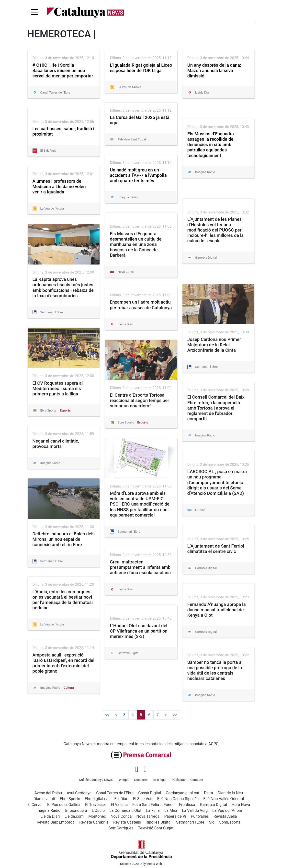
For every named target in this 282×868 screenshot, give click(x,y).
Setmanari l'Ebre (190, 822)
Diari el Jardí (44, 799)
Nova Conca (121, 816)
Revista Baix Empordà (56, 822)
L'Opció (98, 810)
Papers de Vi (175, 816)
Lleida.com (74, 816)
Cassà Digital (150, 793)
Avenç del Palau (48, 793)
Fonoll (169, 805)
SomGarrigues (121, 828)
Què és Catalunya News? (96, 780)
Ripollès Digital (158, 822)
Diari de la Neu (230, 793)
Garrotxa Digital (213, 805)
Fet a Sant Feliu (146, 805)
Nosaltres (141, 780)
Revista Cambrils (94, 822)
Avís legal (159, 780)
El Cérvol (35, 805)
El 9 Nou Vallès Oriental (224, 799)
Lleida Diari (50, 816)
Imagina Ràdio (48, 810)
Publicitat (178, 780)
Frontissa (187, 805)
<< (107, 715)
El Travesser (96, 805)
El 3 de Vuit (143, 799)
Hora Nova (241, 805)
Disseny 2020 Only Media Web (141, 864)
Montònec (97, 816)
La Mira (171, 810)
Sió (212, 822)
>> (175, 715)
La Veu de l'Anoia (227, 810)
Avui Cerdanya (79, 793)
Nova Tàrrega (148, 816)
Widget (124, 780)
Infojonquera (76, 810)
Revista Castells (127, 822)
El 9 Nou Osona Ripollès (178, 799)
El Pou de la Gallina (64, 805)
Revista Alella (225, 816)
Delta (209, 793)
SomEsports (230, 822)
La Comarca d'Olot (125, 810)
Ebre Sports (70, 799)
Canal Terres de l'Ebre (115, 793)
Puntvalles (200, 816)
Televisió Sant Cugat (156, 828)
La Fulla (153, 810)
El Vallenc (119, 805)
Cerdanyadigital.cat (183, 793)
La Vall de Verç (195, 810)
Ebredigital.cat (97, 799)
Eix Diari (121, 799)
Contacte (197, 780)
